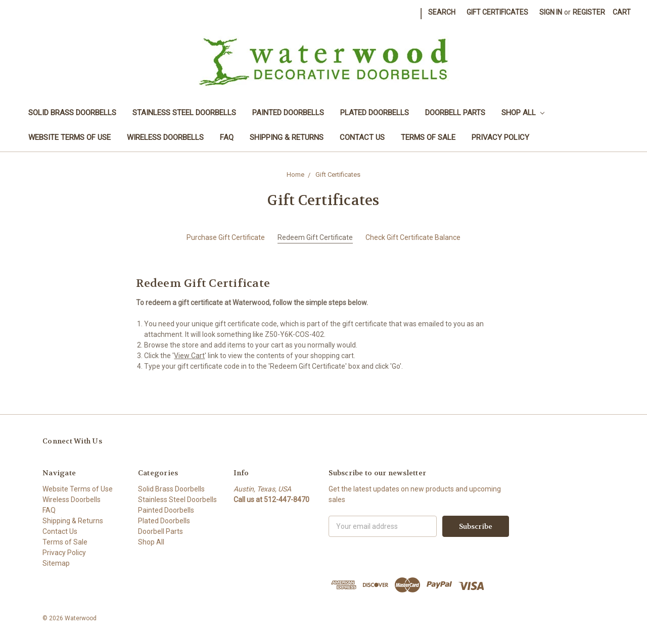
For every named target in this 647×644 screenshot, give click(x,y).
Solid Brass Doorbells (72, 113)
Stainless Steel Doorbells (184, 113)
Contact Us (362, 137)
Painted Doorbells (288, 113)
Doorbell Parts (455, 113)
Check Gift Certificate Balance (413, 237)
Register (589, 12)
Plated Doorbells (375, 113)
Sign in (551, 12)
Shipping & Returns (287, 137)
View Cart (189, 356)
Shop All (523, 113)
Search (442, 12)
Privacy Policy (500, 137)
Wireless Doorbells (165, 137)
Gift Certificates (497, 12)
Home (295, 175)
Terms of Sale (428, 137)
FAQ (227, 137)
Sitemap (56, 563)
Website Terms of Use (70, 137)
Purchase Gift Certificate (226, 237)
